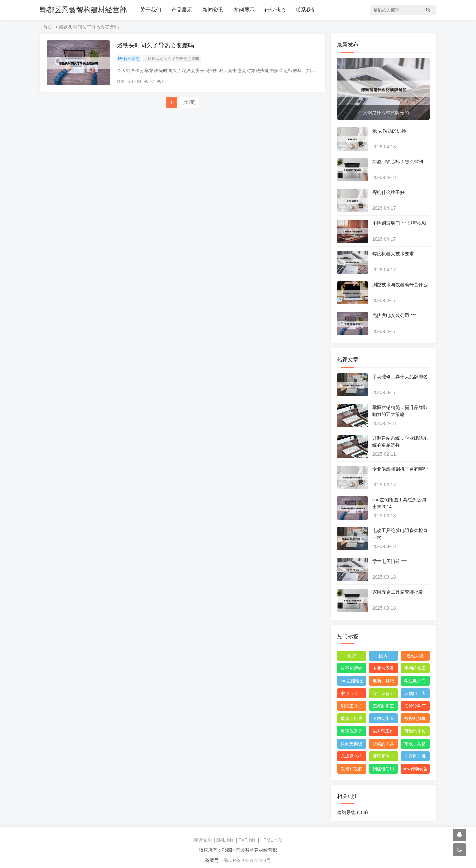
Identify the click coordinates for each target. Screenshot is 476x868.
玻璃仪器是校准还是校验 (352, 732)
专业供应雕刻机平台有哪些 (400, 469)
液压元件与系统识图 (383, 757)
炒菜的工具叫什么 (383, 745)
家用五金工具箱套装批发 (398, 592)
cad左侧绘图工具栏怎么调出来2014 (352, 682)
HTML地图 (271, 840)
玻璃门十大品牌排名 (415, 695)
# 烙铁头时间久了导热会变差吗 (172, 59)
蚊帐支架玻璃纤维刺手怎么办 (352, 745)
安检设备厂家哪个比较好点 (415, 707)
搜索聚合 (203, 840)
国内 (383, 656)
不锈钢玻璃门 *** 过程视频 (399, 223)
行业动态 (275, 10)
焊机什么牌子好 (388, 192)
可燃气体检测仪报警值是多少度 (415, 732)
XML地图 (226, 840)
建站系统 (415, 656)
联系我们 (306, 10)
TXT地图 (248, 840)
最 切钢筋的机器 (389, 131)
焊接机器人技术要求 (393, 254)
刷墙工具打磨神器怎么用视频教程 (352, 707)
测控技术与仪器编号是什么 (400, 285)
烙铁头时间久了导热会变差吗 (155, 45)
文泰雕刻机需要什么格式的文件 (415, 757)
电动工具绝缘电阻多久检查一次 (383, 682)
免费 (352, 656)
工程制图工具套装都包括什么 (383, 707)
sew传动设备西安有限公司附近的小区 (415, 770)
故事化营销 (352, 668)
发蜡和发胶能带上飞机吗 (352, 770)
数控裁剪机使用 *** (415, 720)
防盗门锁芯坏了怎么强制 (398, 161)
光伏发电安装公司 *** (394, 315)
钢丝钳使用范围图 (383, 770)
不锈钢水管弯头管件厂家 (383, 720)
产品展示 (182, 10)
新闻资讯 (213, 10)
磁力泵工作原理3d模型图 (383, 732)
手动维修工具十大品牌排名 (400, 377)
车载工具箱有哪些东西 (415, 745)
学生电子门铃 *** (389, 561)
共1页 (189, 102)
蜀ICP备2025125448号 (247, 860)
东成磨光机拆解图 (352, 757)
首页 (48, 27)
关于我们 (151, 10)
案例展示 (244, 10)
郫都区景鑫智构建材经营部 (83, 10)
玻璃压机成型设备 (352, 720)
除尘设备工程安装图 (383, 695)
